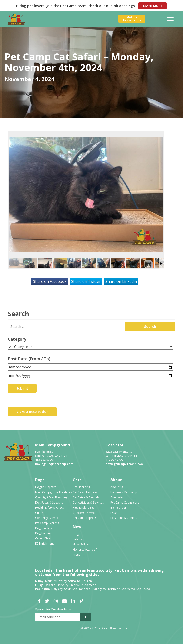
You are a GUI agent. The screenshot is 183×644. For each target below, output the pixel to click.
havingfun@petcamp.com (54, 464)
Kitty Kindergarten (85, 508)
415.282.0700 (44, 460)
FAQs (114, 513)
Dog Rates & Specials (49, 502)
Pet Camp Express (47, 523)
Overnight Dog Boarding (51, 497)
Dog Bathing (43, 533)
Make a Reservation (32, 412)
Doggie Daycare (46, 487)
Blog (76, 534)
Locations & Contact (124, 518)
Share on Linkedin (121, 281)
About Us (117, 487)
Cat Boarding (82, 487)
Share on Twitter (86, 281)
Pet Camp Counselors (125, 502)
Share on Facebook (50, 281)
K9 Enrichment (44, 543)
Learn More (153, 6)
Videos (77, 539)
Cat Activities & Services (88, 502)
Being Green (119, 508)
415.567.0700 (114, 460)
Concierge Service (47, 518)
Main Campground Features (53, 492)
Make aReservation (132, 19)
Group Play (42, 538)
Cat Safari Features (85, 492)
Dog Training (44, 528)
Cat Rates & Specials (86, 497)
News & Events (82, 544)
